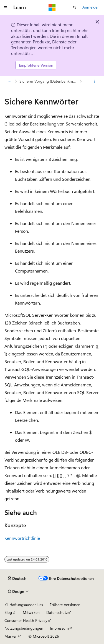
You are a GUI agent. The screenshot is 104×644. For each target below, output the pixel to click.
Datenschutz (57, 612)
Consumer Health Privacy (26, 620)
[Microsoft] (52, 7)
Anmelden (91, 7)
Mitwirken (31, 612)
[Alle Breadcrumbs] (9, 81)
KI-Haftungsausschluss (24, 605)
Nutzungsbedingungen (24, 628)
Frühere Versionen (65, 605)
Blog (8, 612)
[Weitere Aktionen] (95, 81)
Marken (11, 636)
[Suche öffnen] (75, 7)
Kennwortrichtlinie (22, 538)
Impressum (59, 628)
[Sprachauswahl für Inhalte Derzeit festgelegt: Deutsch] (17, 578)
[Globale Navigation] (6, 7)
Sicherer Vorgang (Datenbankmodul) (49, 81)
